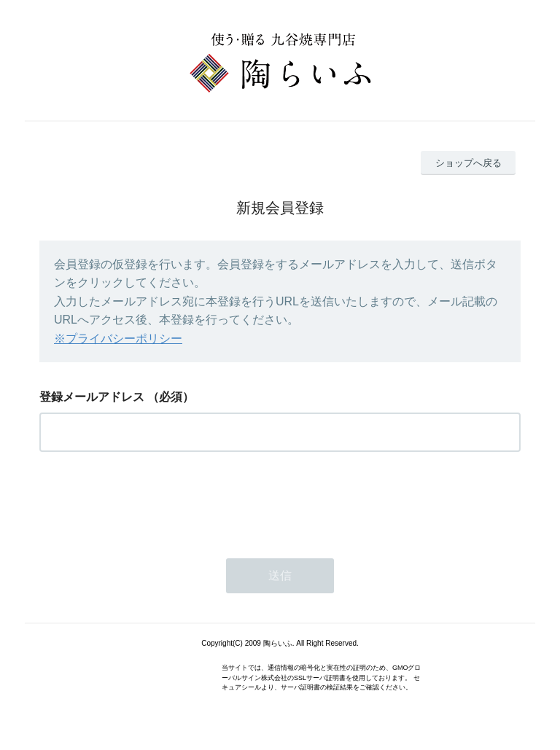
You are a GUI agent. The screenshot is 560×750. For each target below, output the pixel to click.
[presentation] (150, 501)
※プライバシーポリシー (118, 339)
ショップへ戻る (468, 163)
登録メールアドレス (92, 397)
